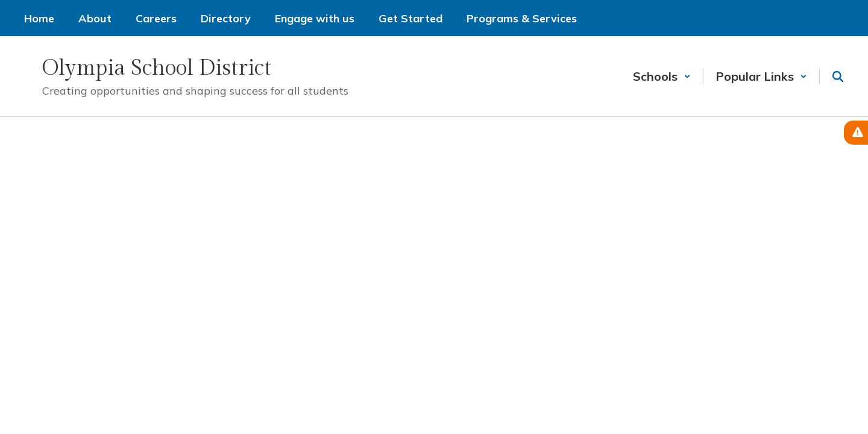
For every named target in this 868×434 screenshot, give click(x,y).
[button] (662, 76)
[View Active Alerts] (856, 133)
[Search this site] (838, 77)
